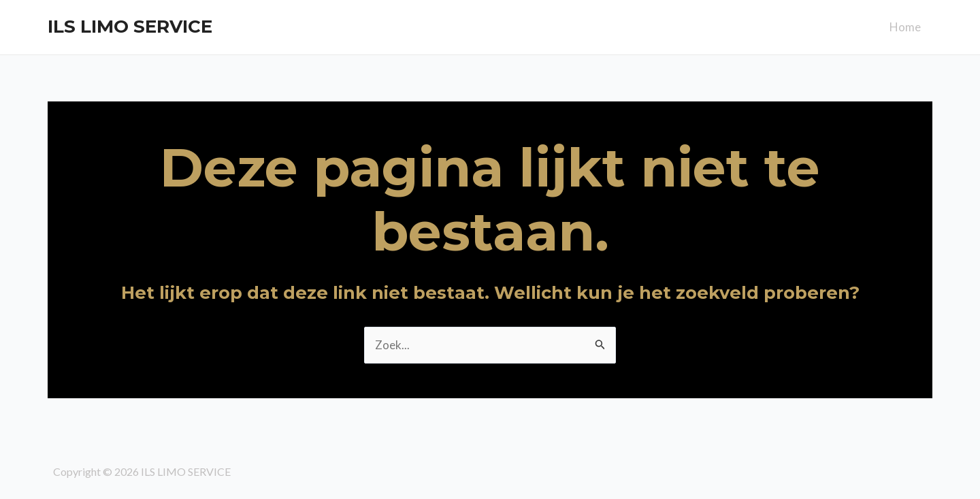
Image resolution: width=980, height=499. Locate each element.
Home (905, 27)
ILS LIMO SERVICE (130, 27)
